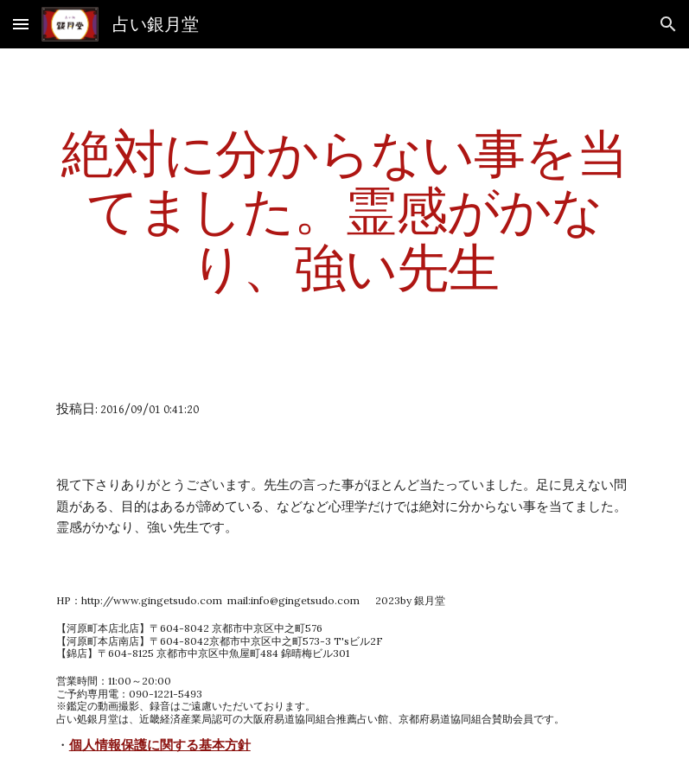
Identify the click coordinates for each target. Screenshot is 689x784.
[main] (345, 210)
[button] (21, 24)
